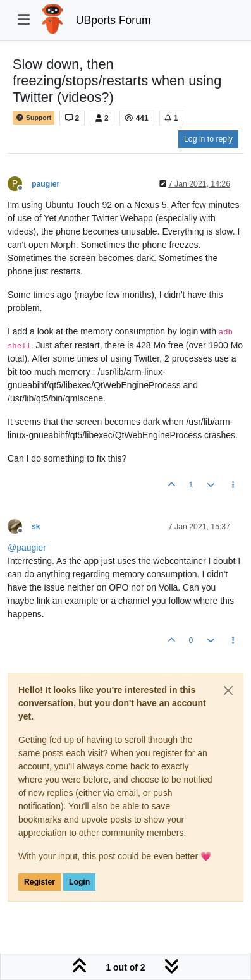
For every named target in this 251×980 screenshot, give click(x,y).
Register (40, 882)
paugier (46, 184)
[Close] (228, 690)
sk (36, 527)
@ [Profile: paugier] (27, 548)
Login (79, 882)
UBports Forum (113, 20)
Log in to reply (208, 139)
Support (34, 118)
